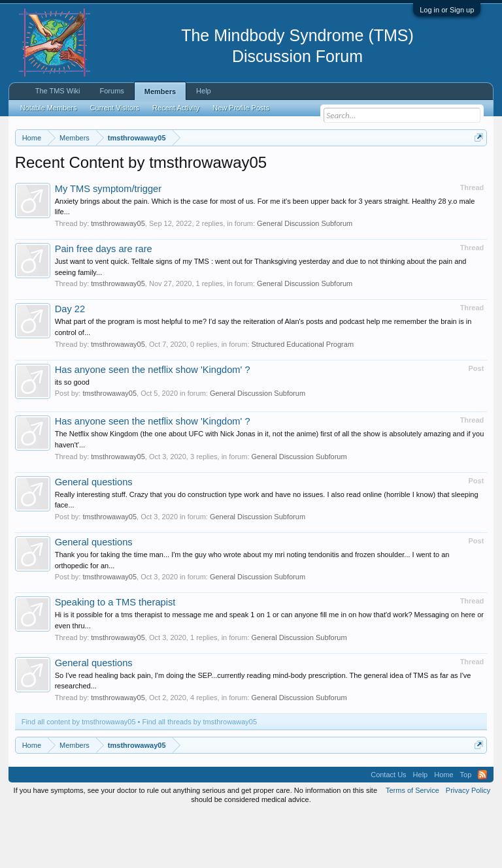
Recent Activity (176, 108)
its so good (72, 436)
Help (204, 91)
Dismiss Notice (476, 168)
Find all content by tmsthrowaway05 (79, 775)
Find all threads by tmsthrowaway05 (200, 775)
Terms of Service (412, 844)
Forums (112, 91)
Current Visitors (115, 108)
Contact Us (388, 828)
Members (160, 91)
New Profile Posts (241, 108)
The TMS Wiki (58, 91)
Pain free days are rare (104, 302)
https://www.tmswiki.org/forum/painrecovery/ (202, 184)
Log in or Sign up (447, 10)
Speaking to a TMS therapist (115, 656)
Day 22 (70, 363)
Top (466, 828)
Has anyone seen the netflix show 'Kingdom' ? (153, 423)
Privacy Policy (468, 844)
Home (443, 828)
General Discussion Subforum (305, 277)
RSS (482, 828)
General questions (94, 536)
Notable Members (49, 108)
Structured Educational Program (303, 398)
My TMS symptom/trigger (108, 242)
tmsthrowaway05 (118, 277)
